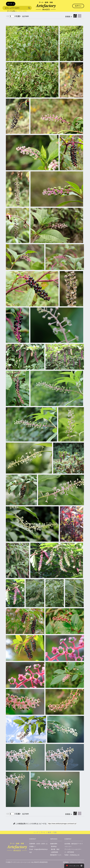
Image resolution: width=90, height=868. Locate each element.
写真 (55, 832)
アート (43, 832)
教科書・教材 (55, 849)
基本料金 (54, 847)
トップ (36, 832)
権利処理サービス (56, 855)
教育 (49, 832)
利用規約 (66, 862)
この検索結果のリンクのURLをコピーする (30, 824)
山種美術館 (54, 852)
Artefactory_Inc (75, 855)
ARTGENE (71, 852)
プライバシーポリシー (77, 862)
